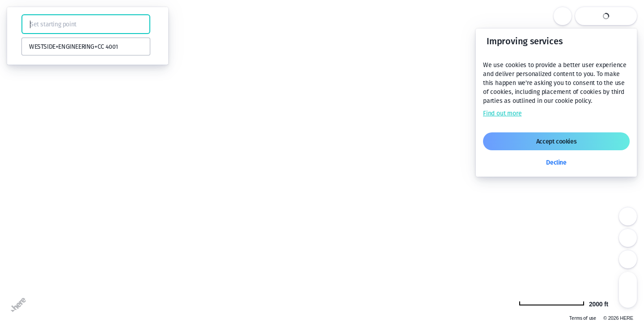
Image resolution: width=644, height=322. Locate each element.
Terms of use (583, 318)
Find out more (502, 113)
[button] (19, 24)
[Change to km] (563, 303)
